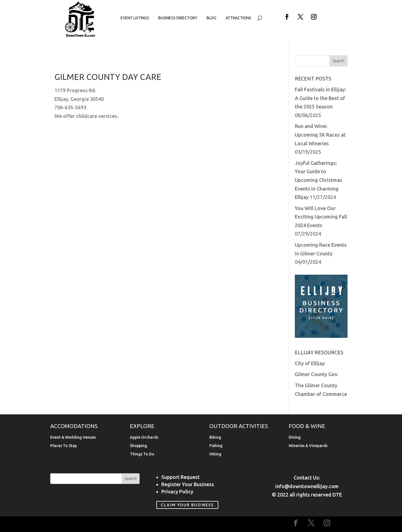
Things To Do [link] (142, 454)
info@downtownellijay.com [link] (307, 486)
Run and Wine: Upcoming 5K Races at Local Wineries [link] (320, 135)
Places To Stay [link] (64, 446)
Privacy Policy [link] (177, 491)
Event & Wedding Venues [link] (73, 437)
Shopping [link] (138, 446)
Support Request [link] (180, 477)
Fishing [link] (216, 446)
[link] (80, 36)
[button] (287, 17)
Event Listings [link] (135, 18)
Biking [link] (215, 437)
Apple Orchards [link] (144, 437)
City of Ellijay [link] (310, 363)
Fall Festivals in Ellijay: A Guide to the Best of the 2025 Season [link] (320, 98)
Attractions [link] (238, 18)
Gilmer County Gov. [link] (317, 374)
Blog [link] (211, 18)
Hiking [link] (215, 454)
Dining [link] (295, 437)
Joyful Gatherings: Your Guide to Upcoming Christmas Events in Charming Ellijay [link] (319, 180)
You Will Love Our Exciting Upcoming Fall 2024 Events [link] (321, 217)
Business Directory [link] (178, 18)
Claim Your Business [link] (187, 505)
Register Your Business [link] (188, 484)
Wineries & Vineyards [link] (308, 446)
